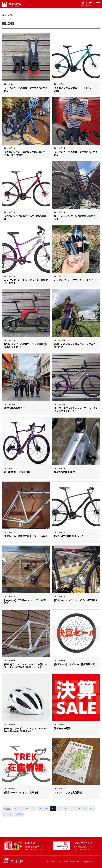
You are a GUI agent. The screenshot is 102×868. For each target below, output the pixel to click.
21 (59, 809)
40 (85, 809)
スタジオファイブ (83, 843)
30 (78, 809)
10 (27, 809)
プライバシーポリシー (52, 861)
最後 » (19, 814)
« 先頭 (7, 809)
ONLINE (90, 4)
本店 (83, 4)
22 (66, 809)
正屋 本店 (30, 843)
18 (40, 809)
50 (92, 809)
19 (46, 809)
